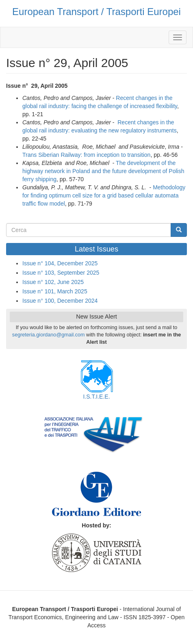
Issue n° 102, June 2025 (53, 282)
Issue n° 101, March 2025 (55, 291)
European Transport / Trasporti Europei (96, 12)
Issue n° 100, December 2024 (60, 301)
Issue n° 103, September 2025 (61, 273)
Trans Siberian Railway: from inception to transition (86, 155)
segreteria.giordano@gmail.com (49, 335)
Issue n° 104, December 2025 (60, 263)
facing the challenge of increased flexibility (124, 106)
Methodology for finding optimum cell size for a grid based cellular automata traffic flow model (104, 195)
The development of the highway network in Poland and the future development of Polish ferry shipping (103, 171)
